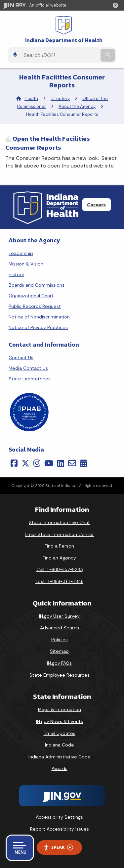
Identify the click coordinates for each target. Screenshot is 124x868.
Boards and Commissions (37, 285)
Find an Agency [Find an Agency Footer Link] (59, 558)
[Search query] (60, 55)
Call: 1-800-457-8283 (60, 569)
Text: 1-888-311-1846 (59, 581)
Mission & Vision (26, 264)
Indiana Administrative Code (60, 757)
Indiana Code (60, 745)
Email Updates (60, 733)
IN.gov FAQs (59, 663)
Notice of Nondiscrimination (39, 317)
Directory (60, 98)
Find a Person (59, 546)
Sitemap (59, 651)
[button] (117, 5)
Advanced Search (60, 628)
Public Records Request (35, 306)
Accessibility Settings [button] (59, 817)
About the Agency (77, 106)
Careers (96, 205)
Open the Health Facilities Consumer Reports (48, 143)
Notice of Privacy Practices (38, 327)
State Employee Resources (60, 675)
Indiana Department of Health (64, 40)
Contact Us (21, 358)
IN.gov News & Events (60, 721)
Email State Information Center (59, 534)
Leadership (21, 253)
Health (31, 98)
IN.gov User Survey (59, 616)
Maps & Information (60, 709)
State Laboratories (30, 379)
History (16, 274)
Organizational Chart (31, 296)
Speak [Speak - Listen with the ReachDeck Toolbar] (58, 847)
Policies (60, 640)
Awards (60, 768)
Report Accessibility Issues (60, 829)
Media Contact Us (28, 368)
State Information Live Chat (59, 522)
